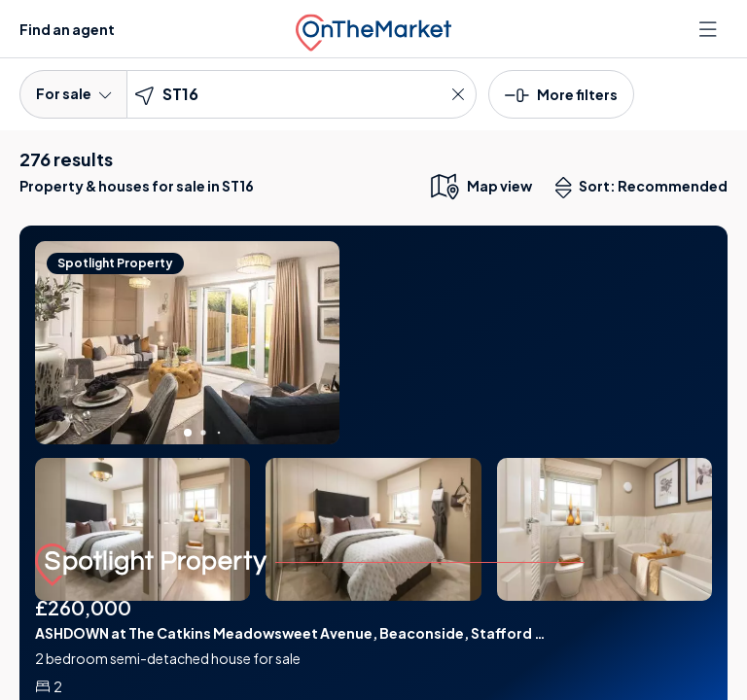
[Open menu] (710, 29)
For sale (73, 93)
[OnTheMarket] (373, 29)
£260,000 (83, 607)
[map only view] (480, 186)
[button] (561, 93)
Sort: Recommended (646, 188)
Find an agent (67, 29)
